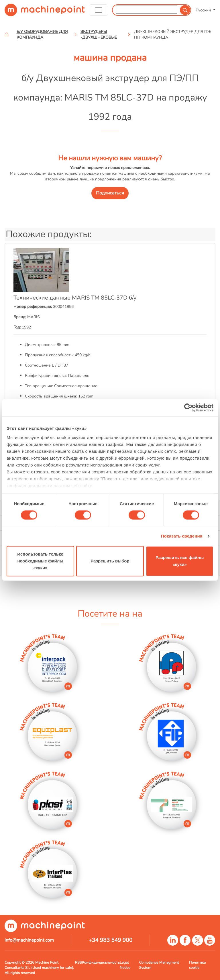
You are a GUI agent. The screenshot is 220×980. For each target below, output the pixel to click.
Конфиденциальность (101, 963)
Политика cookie (197, 965)
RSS (78, 963)
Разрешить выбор (110, 561)
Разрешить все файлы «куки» (180, 561)
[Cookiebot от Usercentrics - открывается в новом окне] (188, 408)
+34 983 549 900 (110, 940)
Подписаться (110, 193)
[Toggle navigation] (98, 10)
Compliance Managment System (159, 965)
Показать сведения (182, 536)
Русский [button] (204, 10)
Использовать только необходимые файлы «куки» (40, 561)
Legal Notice (125, 965)
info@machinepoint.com (29, 940)
